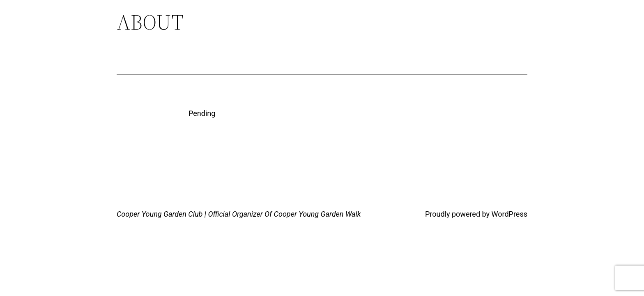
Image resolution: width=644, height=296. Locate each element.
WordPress (509, 214)
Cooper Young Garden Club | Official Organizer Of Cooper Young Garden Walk (239, 214)
